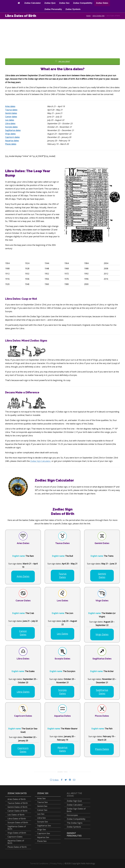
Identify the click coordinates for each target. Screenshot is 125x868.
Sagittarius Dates (102, 692)
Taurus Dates (62, 575)
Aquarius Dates (62, 749)
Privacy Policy (56, 863)
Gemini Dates (102, 575)
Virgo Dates (102, 634)
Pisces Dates (102, 749)
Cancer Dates (23, 633)
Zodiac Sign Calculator (40, 461)
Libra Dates (23, 692)
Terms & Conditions (39, 863)
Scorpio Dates (62, 692)
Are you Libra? (62, 61)
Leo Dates (62, 634)
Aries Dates (23, 576)
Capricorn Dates (23, 750)
